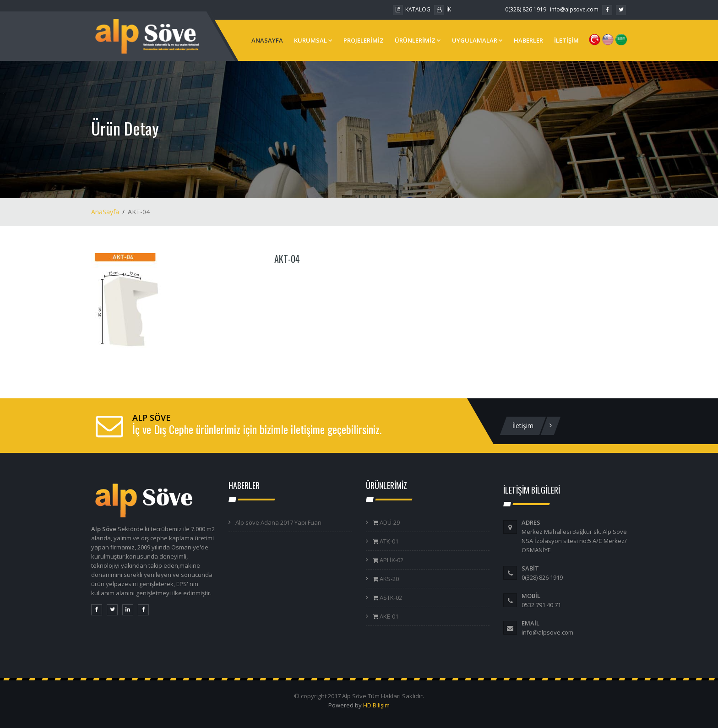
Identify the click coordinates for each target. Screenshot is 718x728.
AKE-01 (388, 616)
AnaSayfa (105, 212)
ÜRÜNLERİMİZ (418, 40)
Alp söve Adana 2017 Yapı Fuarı (278, 522)
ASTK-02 (390, 598)
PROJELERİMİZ (364, 40)
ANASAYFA (267, 40)
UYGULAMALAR (477, 40)
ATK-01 (388, 541)
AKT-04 (287, 259)
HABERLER (528, 40)
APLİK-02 (391, 560)
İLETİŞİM (566, 40)
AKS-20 (389, 579)
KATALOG (412, 9)
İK (443, 9)
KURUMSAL (313, 40)
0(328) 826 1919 (526, 9)
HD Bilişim (376, 705)
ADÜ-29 (389, 522)
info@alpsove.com (574, 9)
